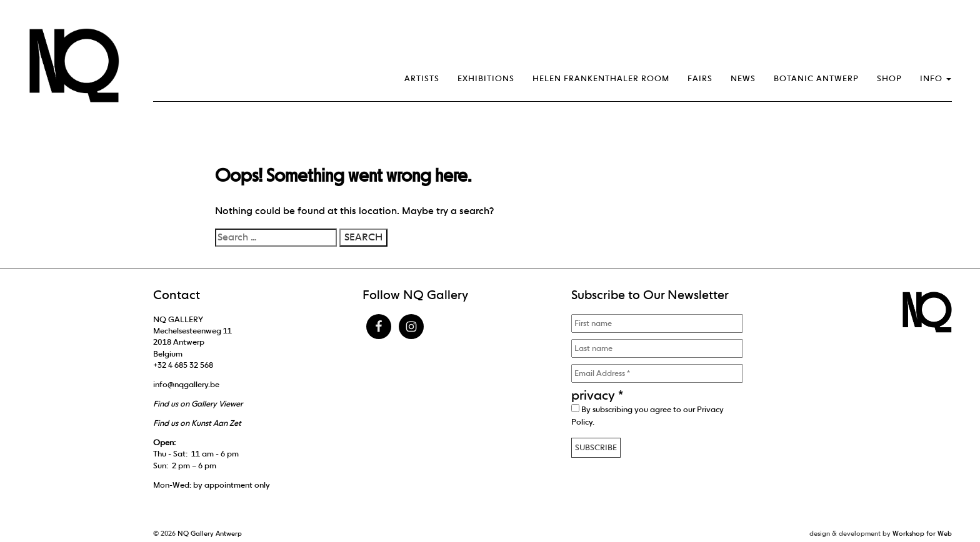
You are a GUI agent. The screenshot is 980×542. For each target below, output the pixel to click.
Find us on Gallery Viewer (198, 404)
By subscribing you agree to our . (647, 415)
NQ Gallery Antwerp (210, 533)
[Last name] (657, 348)
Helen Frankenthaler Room (601, 78)
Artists (422, 78)
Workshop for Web (922, 533)
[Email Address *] (657, 373)
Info (936, 78)
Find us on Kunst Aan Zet (197, 423)
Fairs (700, 78)
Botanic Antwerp (816, 78)
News (743, 78)
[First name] (657, 323)
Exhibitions (486, 78)
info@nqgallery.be (186, 384)
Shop (889, 78)
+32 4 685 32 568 (183, 365)
